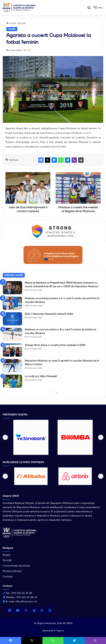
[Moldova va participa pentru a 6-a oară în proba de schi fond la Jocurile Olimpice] (12, 303)
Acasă (11, 23)
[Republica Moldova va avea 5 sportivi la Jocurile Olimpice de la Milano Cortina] (12, 366)
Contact (8, 577)
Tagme (60, 631)
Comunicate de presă (16, 566)
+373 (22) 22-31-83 (21, 593)
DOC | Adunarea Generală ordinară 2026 (49, 314)
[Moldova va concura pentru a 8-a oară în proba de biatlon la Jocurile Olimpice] (12, 334)
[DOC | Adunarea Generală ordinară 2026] (12, 319)
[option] (31, 437)
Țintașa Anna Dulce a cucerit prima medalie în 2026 (55, 345)
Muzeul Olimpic (12, 571)
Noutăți (22, 23)
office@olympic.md (26, 602)
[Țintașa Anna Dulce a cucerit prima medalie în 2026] (12, 350)
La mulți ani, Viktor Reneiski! (41, 376)
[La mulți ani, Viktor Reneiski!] (12, 381)
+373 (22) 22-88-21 (26, 597)
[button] (5, 437)
